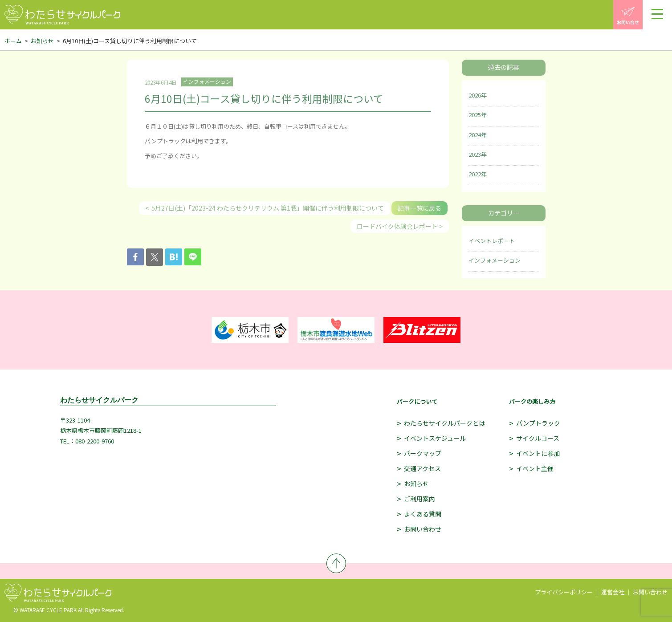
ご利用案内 (419, 499)
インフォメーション (495, 260)
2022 (475, 174)
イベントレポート (492, 241)
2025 (475, 115)
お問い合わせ (423, 529)
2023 (475, 154)
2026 (475, 95)
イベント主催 (535, 468)
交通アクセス (422, 468)
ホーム (13, 41)
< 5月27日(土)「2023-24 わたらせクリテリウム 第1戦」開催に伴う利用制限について (265, 208)
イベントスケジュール (435, 438)
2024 (475, 135)
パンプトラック (538, 423)
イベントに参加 (538, 453)
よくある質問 (423, 514)
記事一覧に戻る (419, 208)
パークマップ (423, 453)
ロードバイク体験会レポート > (400, 226)
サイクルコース (538, 438)
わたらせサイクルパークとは (444, 423)
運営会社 (613, 592)
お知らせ (42, 41)
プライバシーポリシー (564, 592)
